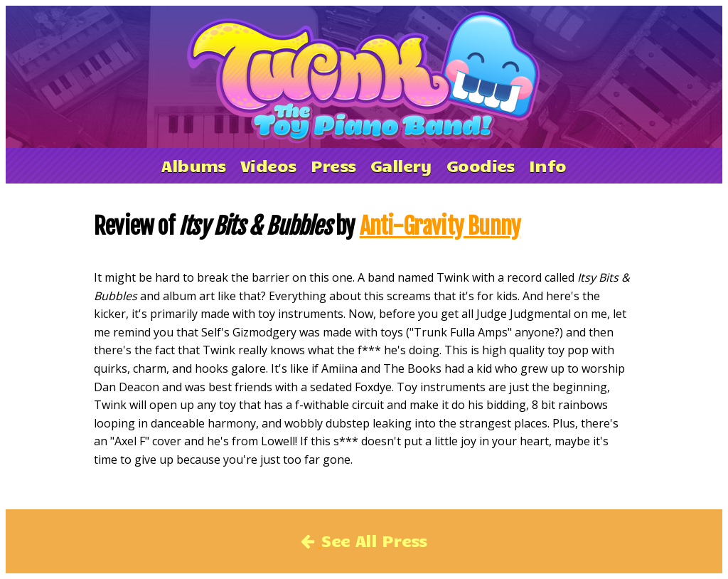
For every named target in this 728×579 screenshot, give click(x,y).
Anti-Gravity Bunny (440, 226)
